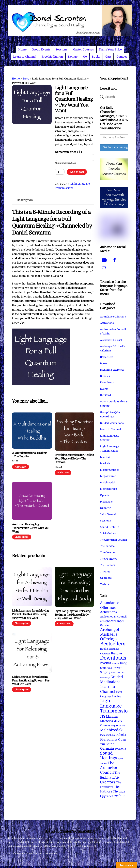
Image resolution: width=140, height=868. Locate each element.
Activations (107, 323)
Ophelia (105, 495)
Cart (108, 57)
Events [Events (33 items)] (106, 663)
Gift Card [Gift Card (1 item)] (116, 663)
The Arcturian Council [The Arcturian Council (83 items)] (109, 768)
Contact (122, 57)
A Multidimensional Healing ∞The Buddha (29, 455)
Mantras (105, 457)
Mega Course (108, 476)
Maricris (105, 463)
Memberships (109, 489)
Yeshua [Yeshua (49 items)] (120, 796)
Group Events (41, 50)
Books (96, 57)
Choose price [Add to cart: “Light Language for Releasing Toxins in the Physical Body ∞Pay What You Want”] (64, 624)
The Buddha (107, 546)
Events (104, 389)
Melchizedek (108, 483)
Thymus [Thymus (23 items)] (119, 791)
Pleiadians (106, 502)
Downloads (107, 382)
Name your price (68, 152)
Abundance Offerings (113, 317)
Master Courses (83, 50)
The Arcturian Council (114, 540)
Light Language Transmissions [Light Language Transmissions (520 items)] (114, 708)
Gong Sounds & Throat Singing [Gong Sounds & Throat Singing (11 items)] (113, 668)
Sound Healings (110, 527)
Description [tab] (25, 200)
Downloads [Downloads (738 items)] (113, 658)
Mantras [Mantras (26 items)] (112, 717)
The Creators (108, 552)
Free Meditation (52, 57)
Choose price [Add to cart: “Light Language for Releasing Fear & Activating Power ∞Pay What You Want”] (22, 690)
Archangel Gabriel (111, 340)
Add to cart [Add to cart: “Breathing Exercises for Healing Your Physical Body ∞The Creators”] (63, 473)
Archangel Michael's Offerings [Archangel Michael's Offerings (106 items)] (110, 634)
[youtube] (105, 260)
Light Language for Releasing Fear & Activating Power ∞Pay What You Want (31, 681)
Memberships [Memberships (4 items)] (107, 735)
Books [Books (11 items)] (104, 649)
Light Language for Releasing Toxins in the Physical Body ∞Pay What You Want (73, 615)
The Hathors (108, 565)
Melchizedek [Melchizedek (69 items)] (111, 730)
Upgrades (106, 578)
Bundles (105, 376)
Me (85, 57)
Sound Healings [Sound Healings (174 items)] (109, 756)
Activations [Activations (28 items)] (109, 612)
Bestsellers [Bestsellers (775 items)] (113, 644)
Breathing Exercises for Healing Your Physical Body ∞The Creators (74, 459)
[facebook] (115, 260)
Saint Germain (109, 514)
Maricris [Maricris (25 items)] (106, 721)
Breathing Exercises (112, 370)
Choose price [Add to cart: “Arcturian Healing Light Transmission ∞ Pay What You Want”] (22, 537)
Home (22, 50)
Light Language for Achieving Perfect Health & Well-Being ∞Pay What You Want (30, 614)
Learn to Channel (25, 57)
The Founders (109, 559)
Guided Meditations (112, 423)
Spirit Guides (108, 533)
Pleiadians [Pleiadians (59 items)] (109, 740)
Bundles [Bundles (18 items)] (117, 653)
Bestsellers (107, 357)
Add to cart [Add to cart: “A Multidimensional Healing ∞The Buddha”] (20, 467)
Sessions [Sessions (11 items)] (120, 749)
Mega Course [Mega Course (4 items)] (118, 726)
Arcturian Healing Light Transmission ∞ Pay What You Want (31, 528)
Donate (73, 57)
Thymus (105, 572)
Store (26, 79)
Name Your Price (110, 50)
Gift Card (105, 395)
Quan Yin (106, 508)
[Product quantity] (60, 172)
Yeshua (104, 584)
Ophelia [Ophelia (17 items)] (121, 735)
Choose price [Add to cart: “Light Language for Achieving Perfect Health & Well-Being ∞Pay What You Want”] (22, 623)
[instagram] (105, 269)
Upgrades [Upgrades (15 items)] (107, 796)
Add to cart (77, 172)
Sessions (62, 50)
